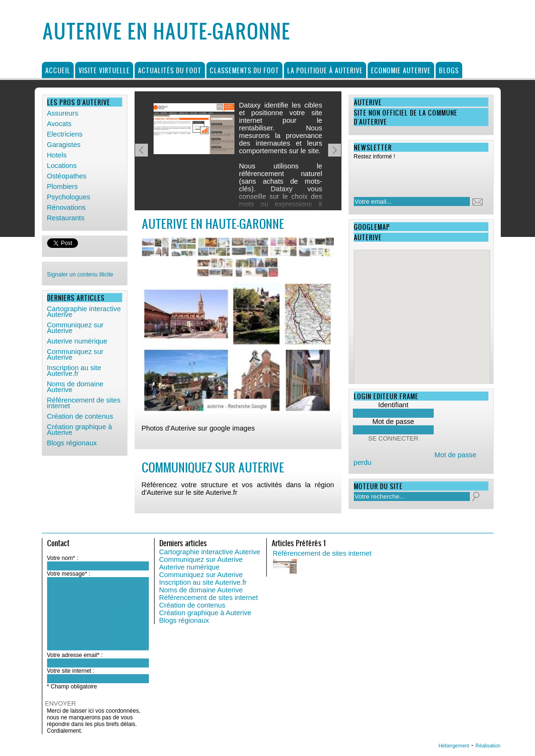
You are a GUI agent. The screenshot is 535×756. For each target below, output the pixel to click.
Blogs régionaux (72, 443)
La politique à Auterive (325, 70)
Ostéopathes (67, 176)
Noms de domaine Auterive (75, 387)
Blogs (449, 70)
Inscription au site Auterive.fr (74, 371)
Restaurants (66, 218)
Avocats (59, 124)
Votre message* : (69, 574)
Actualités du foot (170, 70)
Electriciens (65, 134)
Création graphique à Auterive (80, 430)
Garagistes (64, 145)
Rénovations (66, 207)
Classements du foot (244, 70)
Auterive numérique (77, 341)
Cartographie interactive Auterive (84, 312)
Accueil (58, 70)
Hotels (57, 155)
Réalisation (488, 746)
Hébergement (454, 746)
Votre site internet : (71, 671)
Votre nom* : (63, 558)
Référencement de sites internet (84, 403)
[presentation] (415, 176)
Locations (62, 166)
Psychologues (69, 197)
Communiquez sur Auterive (75, 328)
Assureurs (63, 113)
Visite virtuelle (104, 70)
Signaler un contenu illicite (80, 275)
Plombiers (63, 187)
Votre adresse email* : (75, 655)
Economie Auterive (401, 70)
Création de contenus (80, 416)
